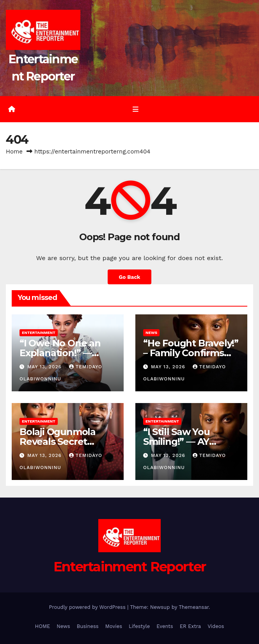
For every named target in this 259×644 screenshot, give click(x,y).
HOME (43, 626)
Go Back (129, 277)
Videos (216, 626)
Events (165, 626)
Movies (114, 626)
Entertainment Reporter (130, 567)
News (151, 333)
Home (14, 152)
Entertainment (39, 333)
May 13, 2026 (45, 367)
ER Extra (191, 626)
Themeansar (194, 607)
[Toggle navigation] (135, 109)
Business (88, 626)
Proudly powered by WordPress (88, 607)
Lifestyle (139, 626)
